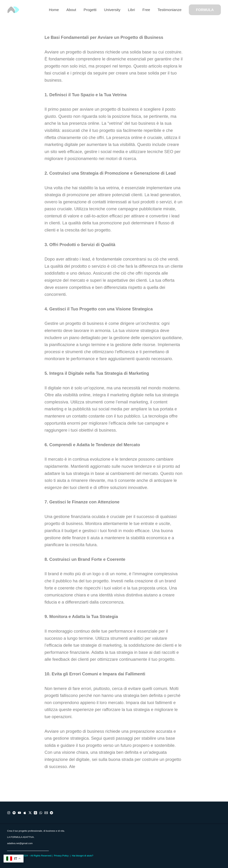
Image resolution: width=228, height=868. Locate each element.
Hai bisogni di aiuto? (82, 856)
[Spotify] (14, 813)
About (71, 10)
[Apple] (25, 813)
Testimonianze (170, 10)
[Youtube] (19, 813)
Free (146, 10)
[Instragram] (9, 813)
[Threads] (35, 813)
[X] (30, 813)
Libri (131, 10)
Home (54, 10)
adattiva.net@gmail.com (20, 843)
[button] (205, 10)
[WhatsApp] (41, 813)
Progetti (90, 10)
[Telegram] (51, 813)
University (112, 10)
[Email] (46, 813)
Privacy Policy (61, 856)
